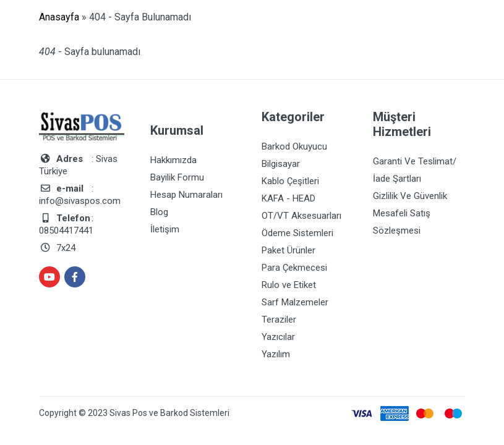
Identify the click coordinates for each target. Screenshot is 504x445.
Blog (159, 212)
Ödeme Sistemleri (297, 233)
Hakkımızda (173, 160)
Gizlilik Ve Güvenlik (410, 196)
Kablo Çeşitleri (290, 181)
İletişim (165, 229)
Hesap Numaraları (186, 195)
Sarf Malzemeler (295, 302)
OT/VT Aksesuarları (301, 216)
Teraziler (279, 320)
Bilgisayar (281, 164)
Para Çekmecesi (294, 268)
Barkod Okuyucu (294, 146)
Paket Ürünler (288, 250)
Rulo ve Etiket (289, 285)
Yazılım (276, 354)
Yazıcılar (278, 337)
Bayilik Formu (177, 177)
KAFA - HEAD (288, 198)
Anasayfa (59, 17)
